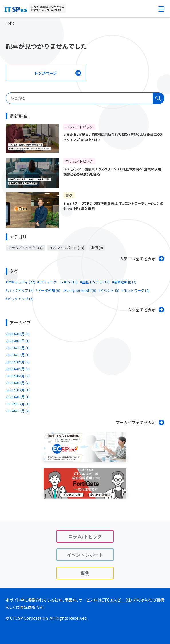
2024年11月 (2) (18, 411)
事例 (69, 195)
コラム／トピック (79, 127)
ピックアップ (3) (21, 299)
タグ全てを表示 (142, 310)
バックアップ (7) (21, 290)
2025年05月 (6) (18, 369)
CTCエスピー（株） (117, 600)
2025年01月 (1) (18, 397)
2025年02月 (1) (18, 390)
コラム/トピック (85, 536)
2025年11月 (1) (18, 355)
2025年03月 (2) (18, 383)
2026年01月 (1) (18, 341)
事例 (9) (97, 248)
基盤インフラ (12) (96, 282)
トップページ (46, 73)
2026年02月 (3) (18, 334)
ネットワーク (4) (137, 290)
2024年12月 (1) (18, 404)
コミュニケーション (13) (59, 282)
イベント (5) (110, 290)
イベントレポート (85, 555)
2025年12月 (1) (18, 348)
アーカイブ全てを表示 (136, 422)
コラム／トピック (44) (25, 248)
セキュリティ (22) (21, 282)
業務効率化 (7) (125, 282)
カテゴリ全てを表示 (138, 259)
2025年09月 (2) (18, 362)
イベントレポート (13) (67, 248)
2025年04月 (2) (18, 376)
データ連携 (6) (49, 290)
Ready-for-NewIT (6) (80, 290)
